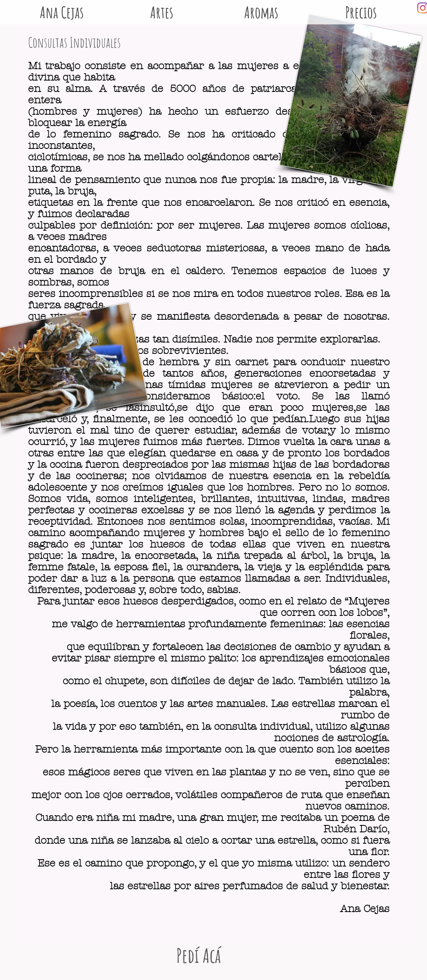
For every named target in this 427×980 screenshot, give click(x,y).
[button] (262, 8)
